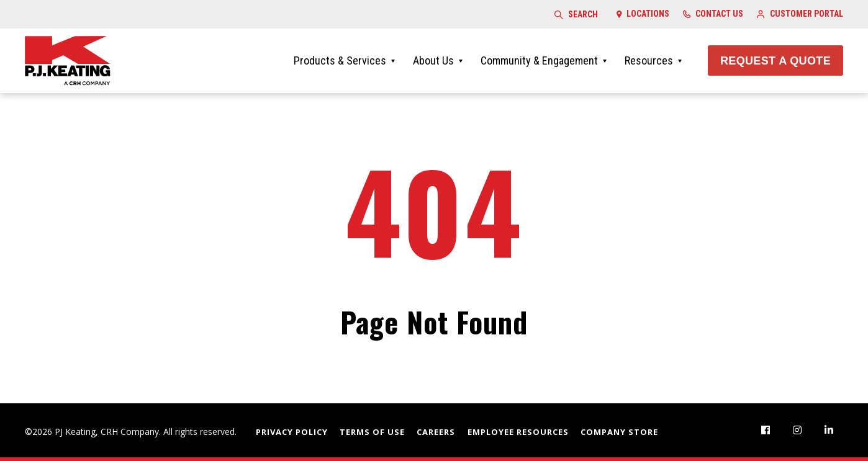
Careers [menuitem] (436, 432)
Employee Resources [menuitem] (518, 432)
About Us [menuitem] (433, 60)
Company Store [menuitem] (619, 432)
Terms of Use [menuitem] (372, 432)
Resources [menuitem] (649, 60)
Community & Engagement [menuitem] (539, 60)
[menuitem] (766, 430)
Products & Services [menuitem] (340, 60)
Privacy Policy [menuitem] (292, 432)
